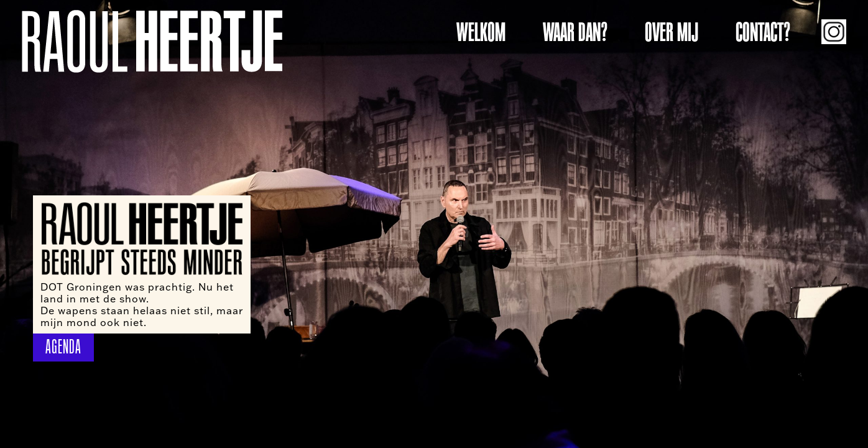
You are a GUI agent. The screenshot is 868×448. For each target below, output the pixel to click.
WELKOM (481, 32)
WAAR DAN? (575, 32)
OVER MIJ (672, 32)
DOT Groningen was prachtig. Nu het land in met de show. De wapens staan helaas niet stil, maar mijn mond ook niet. (142, 304)
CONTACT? (763, 32)
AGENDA (63, 347)
